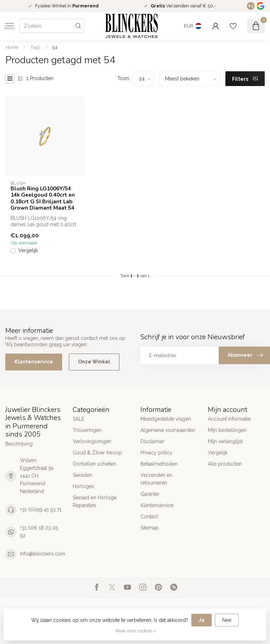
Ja (202, 620)
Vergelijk (28, 251)
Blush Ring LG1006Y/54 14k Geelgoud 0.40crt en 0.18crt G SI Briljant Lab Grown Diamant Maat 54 (43, 198)
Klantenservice (34, 362)
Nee (227, 620)
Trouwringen (87, 430)
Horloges (83, 486)
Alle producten (225, 464)
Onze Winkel (94, 362)
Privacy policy (156, 453)
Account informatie (229, 419)
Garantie (150, 494)
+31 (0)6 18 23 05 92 (39, 532)
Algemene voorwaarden (168, 430)
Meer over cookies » (136, 631)
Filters (245, 79)
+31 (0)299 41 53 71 (41, 510)
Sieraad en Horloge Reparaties (95, 501)
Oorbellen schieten (94, 464)
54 (55, 47)
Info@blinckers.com (43, 554)
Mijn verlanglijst (225, 441)
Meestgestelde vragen (166, 419)
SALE (78, 419)
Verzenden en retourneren (156, 479)
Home (12, 47)
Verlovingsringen (92, 441)
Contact (149, 517)
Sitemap (150, 528)
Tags (35, 47)
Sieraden (83, 475)
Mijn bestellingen (227, 430)
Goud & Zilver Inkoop (97, 453)
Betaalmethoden (159, 464)
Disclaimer (152, 441)
